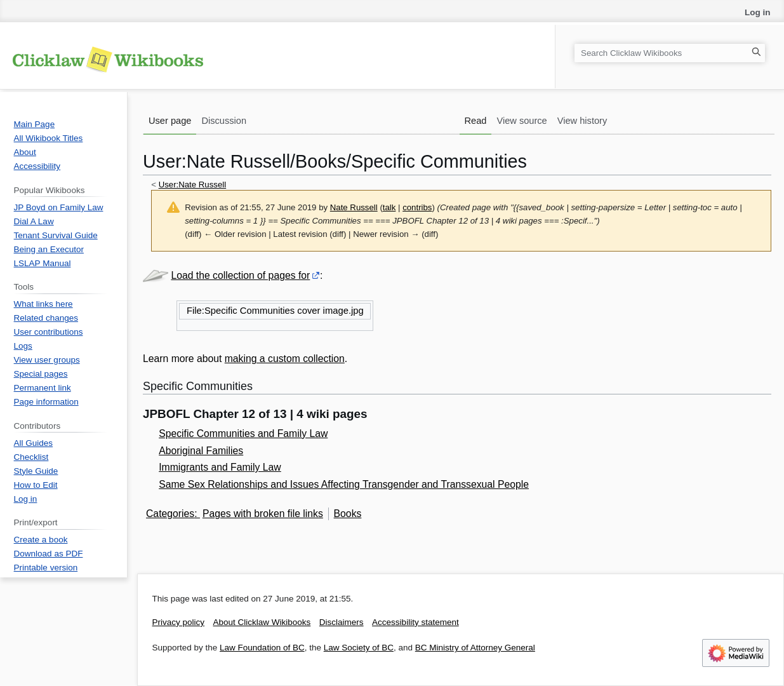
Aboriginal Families (201, 451)
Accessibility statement (415, 622)
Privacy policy (179, 622)
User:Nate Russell (193, 185)
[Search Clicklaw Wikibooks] (670, 53)
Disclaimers (342, 622)
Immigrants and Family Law (220, 467)
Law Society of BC (359, 648)
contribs (417, 207)
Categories (170, 514)
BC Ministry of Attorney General (475, 648)
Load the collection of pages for (240, 275)
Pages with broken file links (263, 514)
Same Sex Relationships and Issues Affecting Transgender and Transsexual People (344, 484)
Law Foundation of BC (262, 648)
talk (389, 207)
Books (348, 514)
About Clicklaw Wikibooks (262, 622)
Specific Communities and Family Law (243, 434)
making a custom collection (285, 359)
